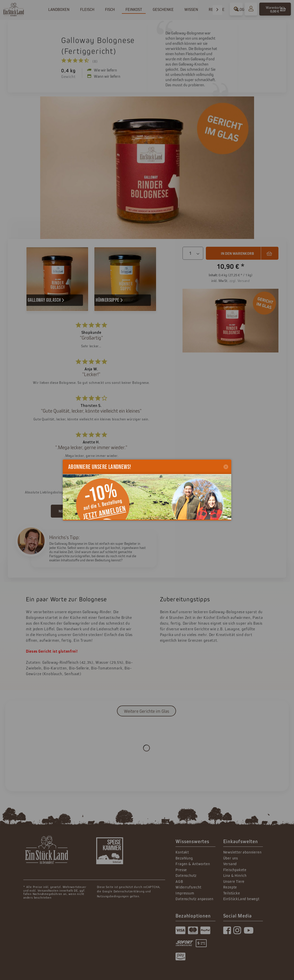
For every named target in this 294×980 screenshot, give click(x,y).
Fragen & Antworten (193, 864)
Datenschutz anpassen (194, 899)
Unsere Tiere (234, 881)
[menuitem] (251, 9)
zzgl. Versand (240, 281)
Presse (181, 870)
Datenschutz (186, 875)
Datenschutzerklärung (129, 891)
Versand (230, 864)
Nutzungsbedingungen (113, 896)
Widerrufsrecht (188, 887)
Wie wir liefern (102, 70)
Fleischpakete (235, 870)
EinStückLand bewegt (241, 899)
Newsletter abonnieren (242, 852)
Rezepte (230, 887)
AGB (179, 881)
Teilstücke (232, 893)
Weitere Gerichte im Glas (146, 711)
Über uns (231, 858)
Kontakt (182, 852)
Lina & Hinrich (235, 875)
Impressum (185, 893)
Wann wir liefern (104, 76)
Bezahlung (184, 858)
